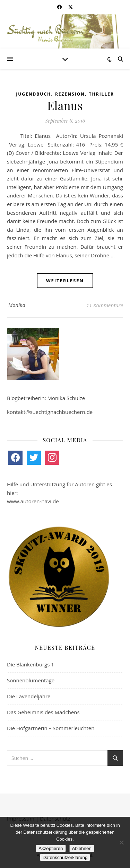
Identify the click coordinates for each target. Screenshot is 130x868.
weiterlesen (65, 281)
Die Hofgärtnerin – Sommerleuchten (51, 728)
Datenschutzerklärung (65, 857)
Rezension (70, 94)
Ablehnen (82, 848)
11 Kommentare (105, 305)
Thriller (102, 94)
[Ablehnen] (121, 842)
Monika (17, 305)
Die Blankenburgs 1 (31, 664)
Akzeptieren (51, 848)
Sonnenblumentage (31, 680)
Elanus (65, 105)
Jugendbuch (33, 94)
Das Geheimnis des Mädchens (43, 712)
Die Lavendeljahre (29, 696)
